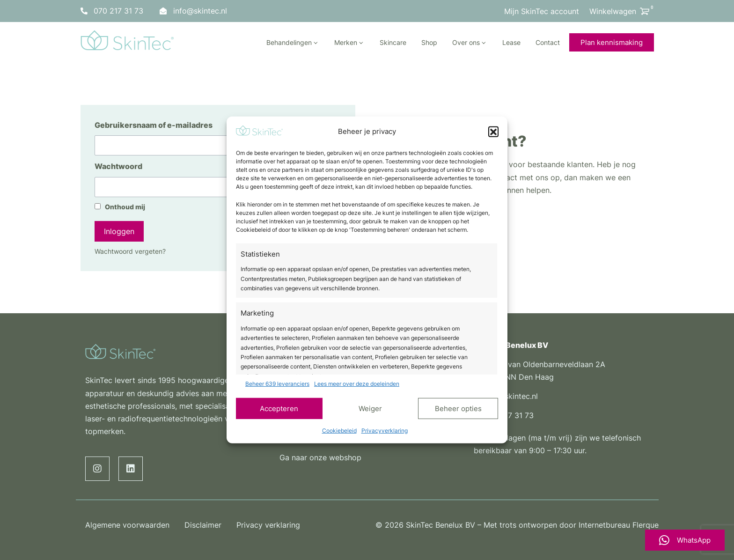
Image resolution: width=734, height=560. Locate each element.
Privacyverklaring (385, 431)
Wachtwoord (118, 166)
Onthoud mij (120, 207)
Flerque (646, 525)
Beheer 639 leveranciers (277, 384)
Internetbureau (604, 525)
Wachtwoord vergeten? (130, 251)
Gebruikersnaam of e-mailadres (154, 125)
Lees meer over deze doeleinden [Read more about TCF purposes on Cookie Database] (357, 384)
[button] (493, 132)
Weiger (370, 408)
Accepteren (279, 408)
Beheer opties (458, 408)
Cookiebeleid (339, 431)
